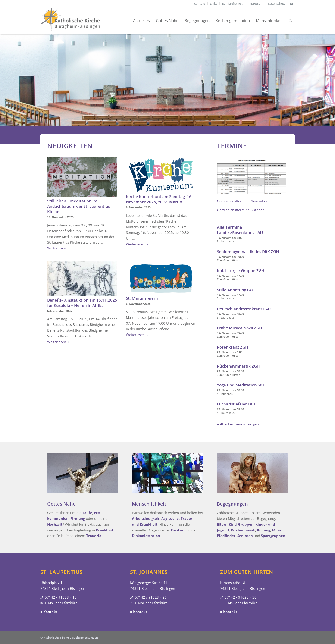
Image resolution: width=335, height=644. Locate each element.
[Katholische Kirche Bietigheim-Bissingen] (70, 21)
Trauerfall (95, 536)
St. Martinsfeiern (142, 298)
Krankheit (105, 530)
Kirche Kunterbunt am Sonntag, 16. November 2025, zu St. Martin (159, 199)
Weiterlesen (58, 248)
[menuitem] (200, 3)
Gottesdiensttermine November (242, 201)
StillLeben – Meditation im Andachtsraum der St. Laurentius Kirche (79, 206)
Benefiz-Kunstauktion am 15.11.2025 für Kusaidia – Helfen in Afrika (82, 303)
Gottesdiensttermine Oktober (240, 210)
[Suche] (290, 21)
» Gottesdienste (218, 92)
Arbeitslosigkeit (146, 518)
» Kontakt (49, 612)
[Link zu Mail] (291, 3)
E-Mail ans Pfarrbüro (61, 603)
